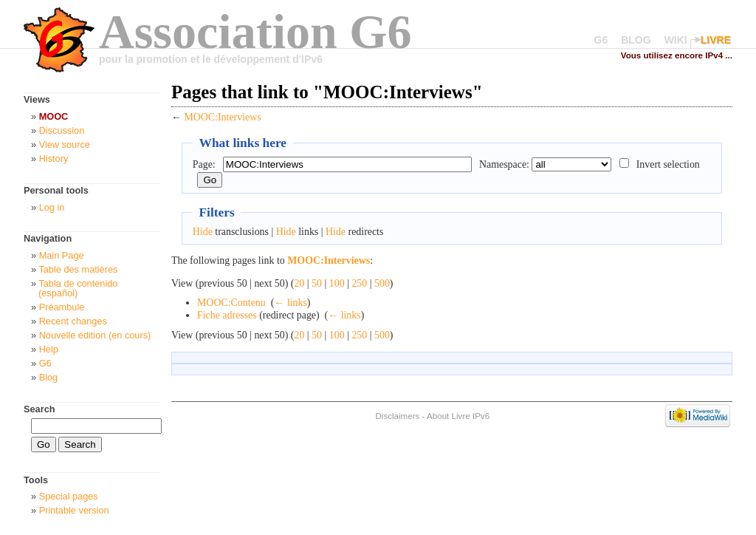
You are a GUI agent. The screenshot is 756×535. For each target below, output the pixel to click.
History (54, 159)
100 (337, 283)
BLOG (636, 40)
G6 (601, 40)
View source (65, 144)
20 (299, 283)
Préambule (62, 307)
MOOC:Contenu (231, 303)
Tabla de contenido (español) (78, 288)
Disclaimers (397, 416)
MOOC (54, 116)
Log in (52, 207)
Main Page (62, 255)
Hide (203, 232)
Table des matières (78, 269)
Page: (204, 164)
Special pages (69, 496)
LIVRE (716, 40)
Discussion (62, 130)
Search (39, 409)
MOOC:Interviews (222, 117)
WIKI (676, 40)
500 (382, 283)
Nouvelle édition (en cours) (95, 335)
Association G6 (255, 31)
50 (317, 283)
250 (359, 283)
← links (290, 303)
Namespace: (504, 164)
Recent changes (73, 321)
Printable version (74, 510)
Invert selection (668, 164)
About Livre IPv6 (458, 416)
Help (49, 349)
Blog (49, 377)
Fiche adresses (227, 315)
